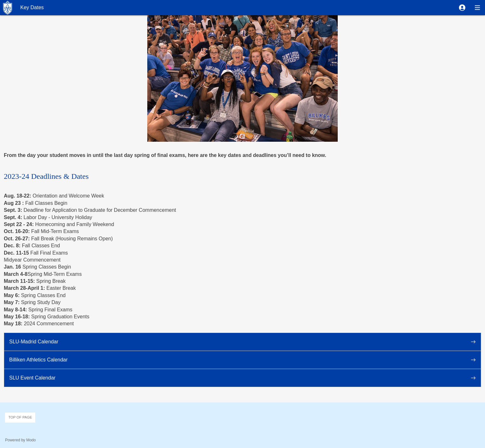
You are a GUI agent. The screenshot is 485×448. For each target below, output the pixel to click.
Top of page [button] (20, 417)
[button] (462, 8)
